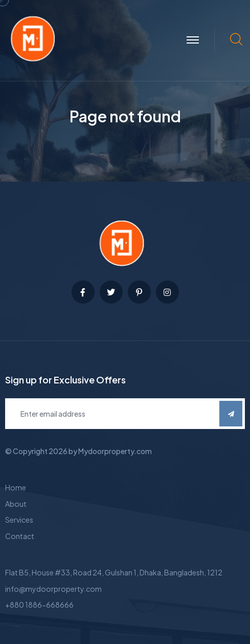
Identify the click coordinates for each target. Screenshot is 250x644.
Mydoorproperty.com (115, 451)
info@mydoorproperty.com (53, 589)
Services (19, 520)
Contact (20, 536)
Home (16, 487)
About (16, 504)
